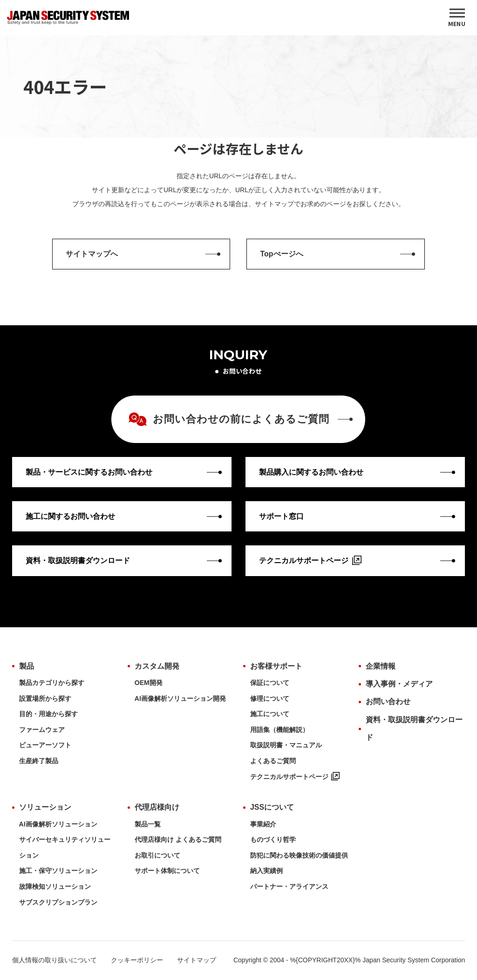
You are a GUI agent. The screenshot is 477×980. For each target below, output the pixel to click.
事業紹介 (263, 824)
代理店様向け (157, 807)
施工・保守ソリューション (58, 871)
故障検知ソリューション (55, 886)
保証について (270, 683)
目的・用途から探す (48, 714)
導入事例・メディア (399, 684)
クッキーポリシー (137, 960)
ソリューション (45, 807)
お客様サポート (276, 666)
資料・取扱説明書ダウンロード (414, 728)
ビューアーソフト (45, 745)
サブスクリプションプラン (58, 902)
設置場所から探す (45, 698)
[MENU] (457, 18)
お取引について (157, 855)
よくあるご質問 (273, 761)
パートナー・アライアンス (289, 886)
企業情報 (381, 666)
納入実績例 (266, 871)
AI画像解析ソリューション (58, 824)
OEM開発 (149, 683)
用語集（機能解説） (279, 730)
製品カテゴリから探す (52, 683)
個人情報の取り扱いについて (55, 960)
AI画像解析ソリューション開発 (180, 698)
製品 (27, 666)
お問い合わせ (388, 701)
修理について (270, 698)
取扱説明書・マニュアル (286, 745)
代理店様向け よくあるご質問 (178, 839)
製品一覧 (148, 824)
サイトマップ (197, 960)
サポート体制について (167, 871)
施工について (270, 714)
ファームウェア (42, 730)
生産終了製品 (39, 761)
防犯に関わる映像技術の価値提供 (299, 855)
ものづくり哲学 (273, 839)
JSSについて (272, 807)
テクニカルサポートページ (295, 777)
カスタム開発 (157, 666)
